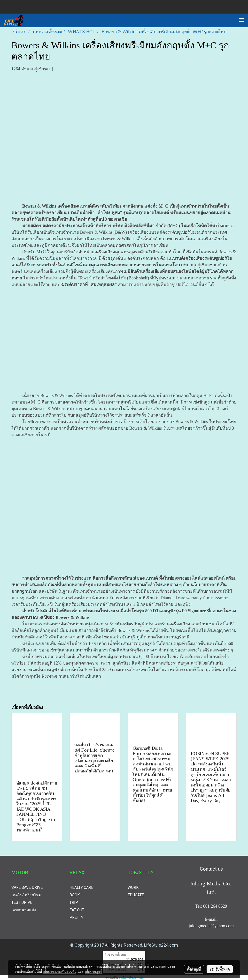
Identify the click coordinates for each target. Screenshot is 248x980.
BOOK (75, 895)
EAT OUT (77, 910)
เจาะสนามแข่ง (24, 910)
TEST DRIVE (22, 902)
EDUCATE (136, 895)
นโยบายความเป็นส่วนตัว (59, 972)
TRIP (74, 902)
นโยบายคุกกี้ (93, 972)
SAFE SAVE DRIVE (27, 887)
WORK (133, 887)
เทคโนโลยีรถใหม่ (26, 895)
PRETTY (76, 917)
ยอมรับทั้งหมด (220, 969)
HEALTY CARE (81, 887)
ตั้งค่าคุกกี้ (194, 969)
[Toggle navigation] (242, 20)
